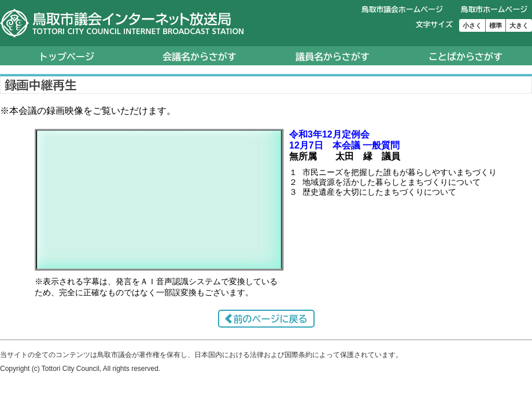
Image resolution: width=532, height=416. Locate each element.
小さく (472, 25)
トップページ (66, 57)
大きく (519, 25)
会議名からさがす (199, 57)
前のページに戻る (271, 319)
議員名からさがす (332, 57)
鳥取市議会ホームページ (402, 10)
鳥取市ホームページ (494, 10)
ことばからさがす (465, 57)
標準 (496, 25)
